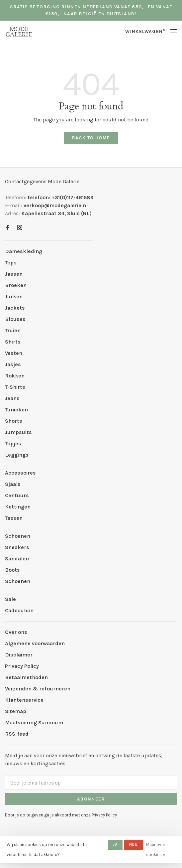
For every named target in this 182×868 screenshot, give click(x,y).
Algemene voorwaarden (35, 643)
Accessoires (20, 473)
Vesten (14, 353)
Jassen (14, 274)
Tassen (14, 518)
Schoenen (18, 536)
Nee (134, 844)
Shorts (14, 421)
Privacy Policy (22, 666)
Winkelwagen (145, 31)
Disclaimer (19, 655)
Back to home (91, 138)
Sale (10, 599)
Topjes (13, 443)
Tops (11, 263)
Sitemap (16, 711)
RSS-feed (17, 734)
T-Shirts (15, 387)
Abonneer (91, 799)
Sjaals (13, 484)
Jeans (12, 398)
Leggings (17, 455)
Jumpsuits (18, 432)
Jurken (14, 296)
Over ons (16, 632)
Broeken (16, 285)
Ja (115, 844)
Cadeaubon (19, 610)
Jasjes (13, 364)
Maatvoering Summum (34, 723)
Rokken (15, 376)
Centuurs (17, 495)
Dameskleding (24, 251)
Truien (13, 330)
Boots (12, 570)
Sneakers (17, 547)
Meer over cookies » (156, 850)
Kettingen (18, 507)
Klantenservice (24, 700)
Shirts (13, 342)
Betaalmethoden (26, 677)
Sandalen (17, 559)
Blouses (15, 319)
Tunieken (16, 410)
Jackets (15, 308)
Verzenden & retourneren (38, 689)
